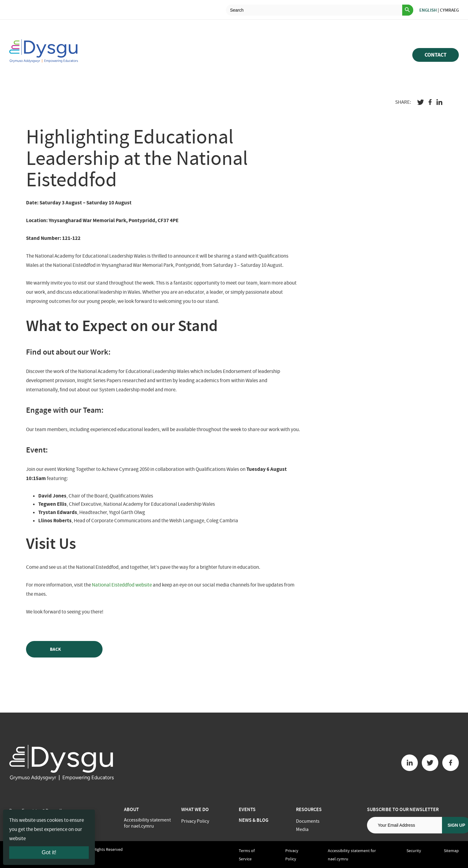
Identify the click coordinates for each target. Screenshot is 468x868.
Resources (309, 809)
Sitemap (451, 851)
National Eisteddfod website (122, 585)
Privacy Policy (195, 821)
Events (247, 809)
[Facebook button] (451, 763)
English (428, 10)
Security (414, 851)
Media (302, 829)
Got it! (49, 852)
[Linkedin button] (410, 763)
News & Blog (254, 820)
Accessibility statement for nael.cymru (147, 823)
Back (64, 649)
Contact (436, 55)
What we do (195, 809)
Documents (308, 821)
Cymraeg (449, 10)
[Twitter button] (430, 763)
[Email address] (404, 825)
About (131, 809)
